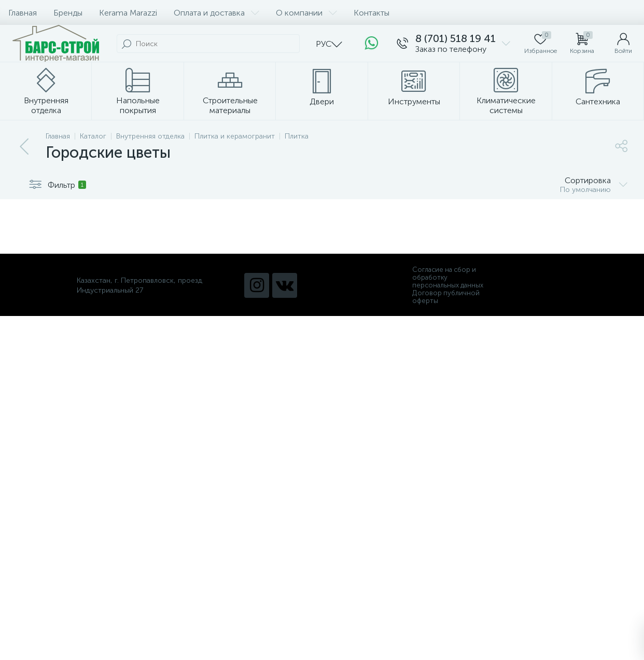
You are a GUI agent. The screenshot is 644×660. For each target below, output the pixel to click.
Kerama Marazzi (128, 13)
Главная (23, 13)
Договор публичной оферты (446, 297)
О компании (306, 13)
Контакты (372, 13)
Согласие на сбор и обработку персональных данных (448, 277)
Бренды (68, 13)
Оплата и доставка (216, 13)
